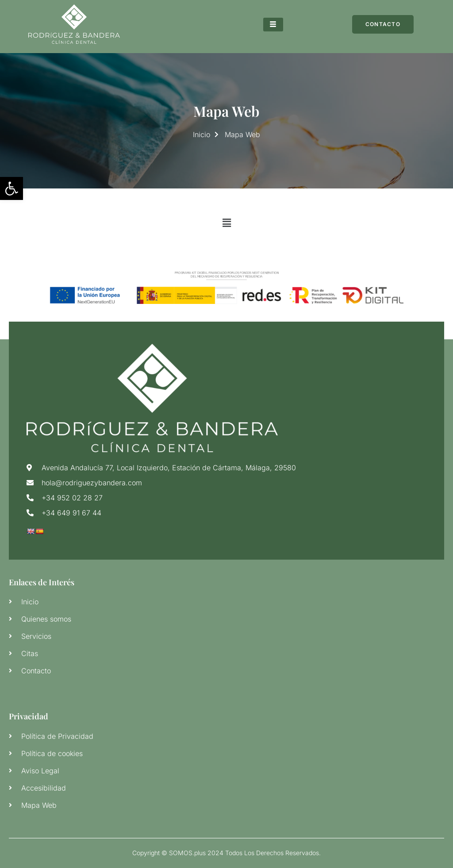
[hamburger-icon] (273, 25)
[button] (226, 223)
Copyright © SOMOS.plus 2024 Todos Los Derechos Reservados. (226, 853)
